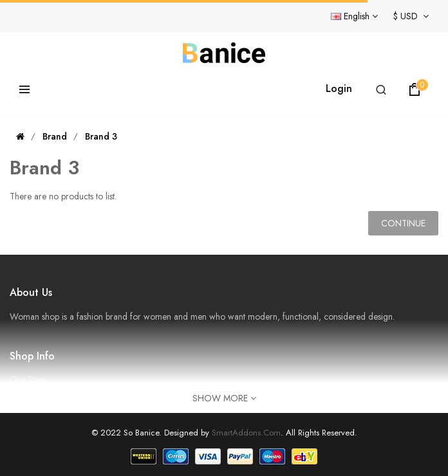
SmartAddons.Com (246, 433)
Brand (55, 136)
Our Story (28, 380)
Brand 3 (101, 136)
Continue (403, 223)
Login (339, 88)
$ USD (411, 16)
